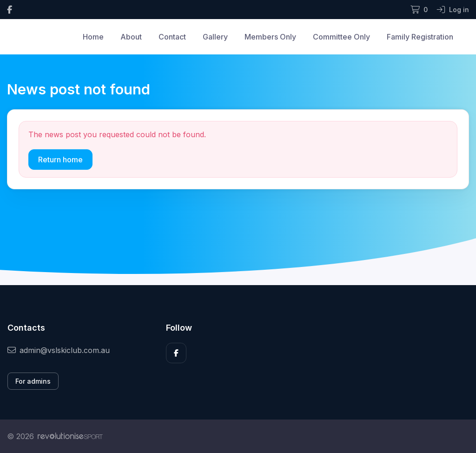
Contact (172, 37)
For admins (33, 381)
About (131, 37)
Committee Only (341, 37)
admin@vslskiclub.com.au (59, 350)
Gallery (215, 37)
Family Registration (420, 37)
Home (93, 37)
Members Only (270, 37)
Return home (60, 160)
